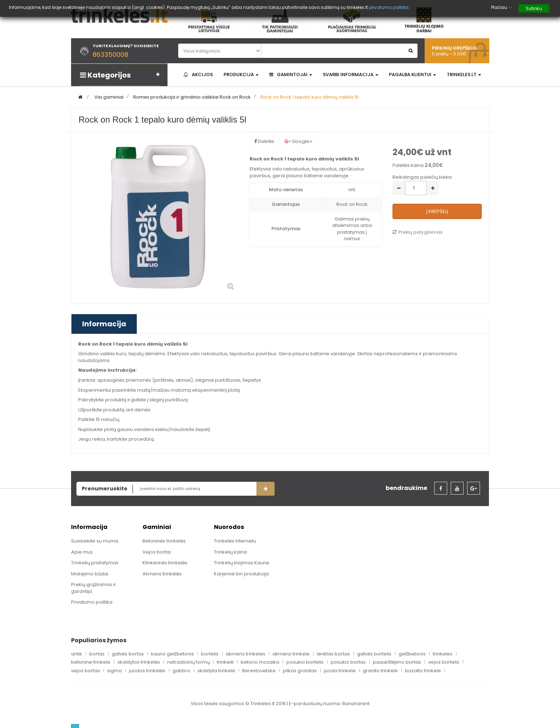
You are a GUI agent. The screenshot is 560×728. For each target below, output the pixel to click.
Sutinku (534, 8)
